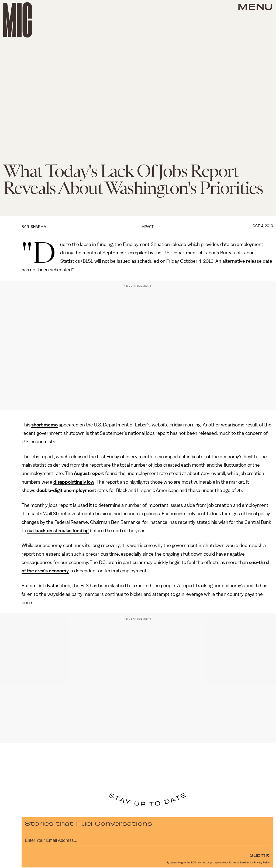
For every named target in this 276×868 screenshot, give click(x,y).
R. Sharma (36, 227)
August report (89, 473)
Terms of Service (239, 863)
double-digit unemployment (66, 490)
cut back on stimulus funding (58, 531)
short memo (44, 425)
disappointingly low (74, 482)
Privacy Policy (262, 863)
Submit (260, 855)
